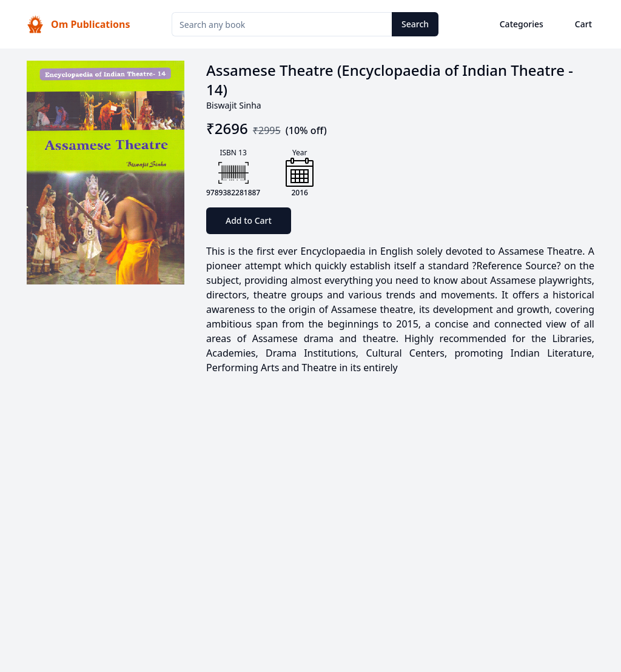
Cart (583, 24)
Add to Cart (249, 220)
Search (415, 24)
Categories (522, 24)
